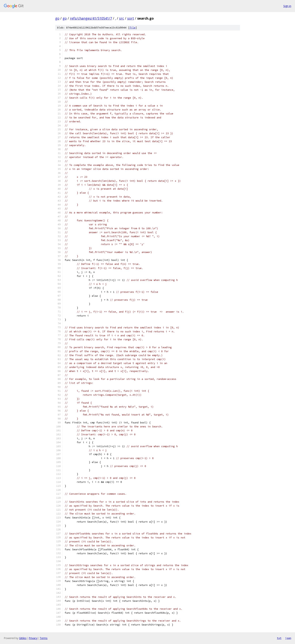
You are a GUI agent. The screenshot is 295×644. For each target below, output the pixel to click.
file (133, 28)
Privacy (33, 638)
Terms (44, 638)
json (288, 638)
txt (279, 638)
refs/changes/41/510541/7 (91, 18)
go (57, 18)
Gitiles (23, 638)
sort (131, 18)
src (122, 18)
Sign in (287, 6)
